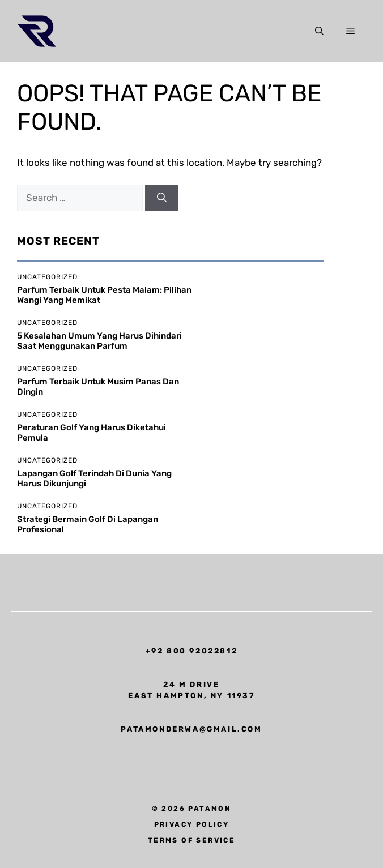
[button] (319, 31)
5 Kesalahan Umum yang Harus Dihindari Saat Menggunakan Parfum (99, 341)
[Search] (162, 198)
